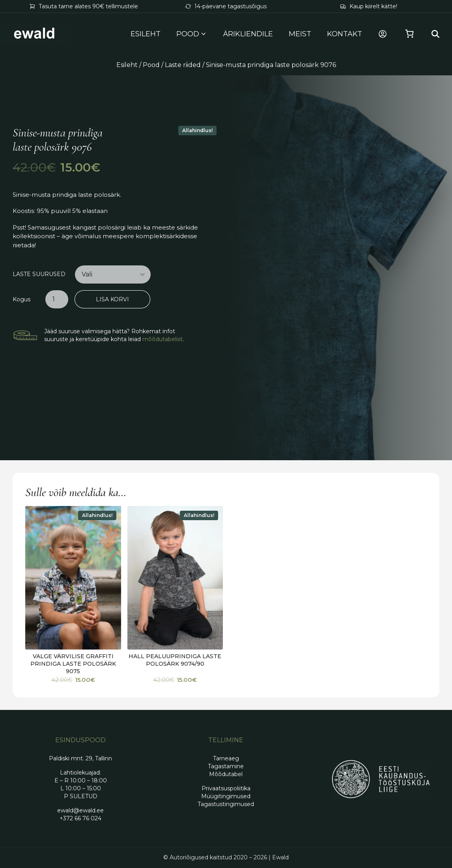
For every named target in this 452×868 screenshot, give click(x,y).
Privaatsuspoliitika (226, 788)
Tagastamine (226, 766)
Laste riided (183, 65)
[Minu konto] (383, 34)
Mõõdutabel (226, 774)
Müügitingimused (226, 796)
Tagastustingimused (226, 804)
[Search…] (435, 34)
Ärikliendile (248, 34)
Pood (151, 65)
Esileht (146, 34)
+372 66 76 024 (80, 818)
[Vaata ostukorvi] (409, 34)
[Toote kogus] (57, 299)
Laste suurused (39, 274)
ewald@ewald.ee (80, 810)
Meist (300, 34)
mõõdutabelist (162, 339)
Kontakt (345, 34)
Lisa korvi (112, 299)
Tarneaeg (226, 758)
